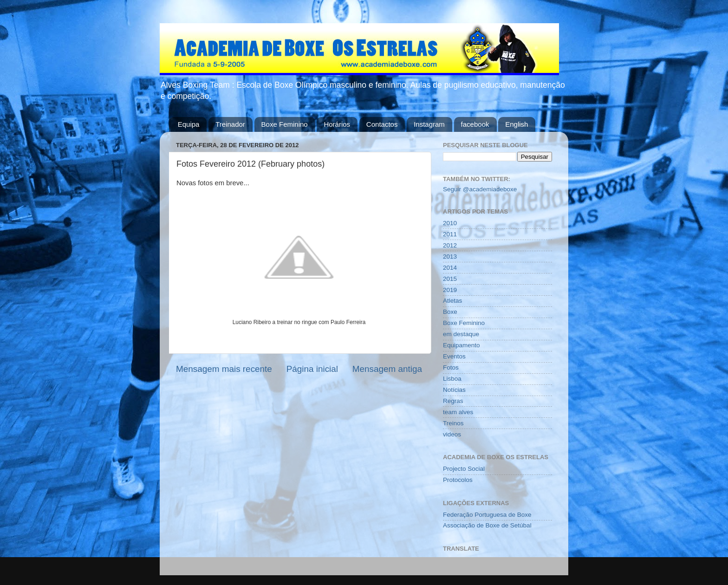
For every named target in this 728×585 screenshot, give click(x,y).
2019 (450, 290)
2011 (450, 234)
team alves (458, 412)
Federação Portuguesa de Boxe (487, 515)
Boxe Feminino (285, 124)
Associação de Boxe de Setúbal (487, 525)
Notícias (454, 390)
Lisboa (452, 379)
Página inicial (312, 369)
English (517, 124)
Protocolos (458, 480)
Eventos (454, 356)
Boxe (450, 312)
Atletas (452, 301)
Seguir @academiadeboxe (480, 189)
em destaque (461, 334)
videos (452, 434)
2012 (450, 245)
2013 (450, 257)
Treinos (453, 423)
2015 (450, 279)
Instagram (429, 124)
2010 (450, 223)
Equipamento (461, 345)
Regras (453, 401)
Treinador (230, 124)
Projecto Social (464, 469)
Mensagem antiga (387, 369)
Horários (337, 124)
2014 (450, 268)
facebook (475, 124)
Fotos (451, 367)
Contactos (382, 124)
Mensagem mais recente (224, 369)
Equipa (189, 124)
